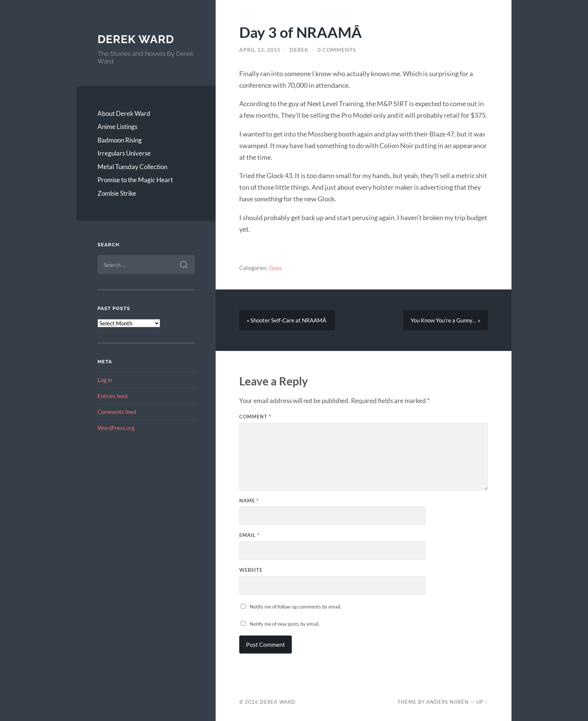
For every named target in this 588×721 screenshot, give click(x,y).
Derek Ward (136, 39)
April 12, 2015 (260, 50)
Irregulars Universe (124, 153)
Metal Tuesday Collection (132, 167)
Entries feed (112, 396)
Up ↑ (482, 702)
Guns (276, 268)
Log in (105, 380)
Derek (299, 50)
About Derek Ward (124, 113)
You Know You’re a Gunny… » (445, 320)
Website (251, 570)
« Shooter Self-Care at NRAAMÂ (287, 320)
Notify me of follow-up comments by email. (295, 607)
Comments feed (117, 412)
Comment (255, 417)
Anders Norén (448, 702)
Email (249, 535)
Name (249, 501)
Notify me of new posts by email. (285, 624)
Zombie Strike (117, 193)
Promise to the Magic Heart (135, 180)
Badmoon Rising (120, 140)
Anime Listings (117, 127)
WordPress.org (116, 428)
